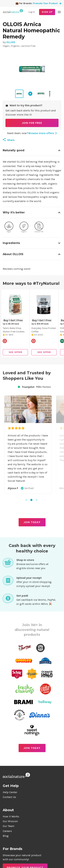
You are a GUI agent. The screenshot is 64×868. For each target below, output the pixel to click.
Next (61, 447)
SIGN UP (47, 12)
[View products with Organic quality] (24, 228)
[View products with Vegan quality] (9, 228)
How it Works (11, 816)
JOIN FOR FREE (32, 123)
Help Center (10, 792)
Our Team (9, 826)
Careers (7, 831)
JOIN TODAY (32, 522)
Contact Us (9, 797)
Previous (3, 447)
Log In (32, 12)
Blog (6, 836)
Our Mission (10, 821)
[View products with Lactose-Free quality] (39, 228)
